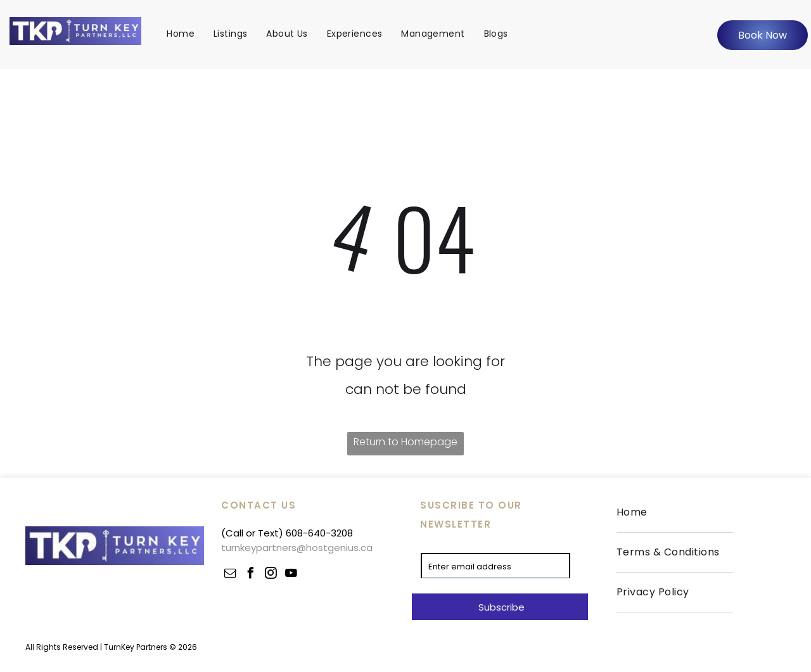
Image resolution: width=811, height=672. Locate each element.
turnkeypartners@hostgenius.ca (297, 548)
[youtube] (291, 575)
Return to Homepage (405, 442)
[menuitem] (181, 34)
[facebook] (250, 575)
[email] (230, 575)
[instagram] (271, 575)
